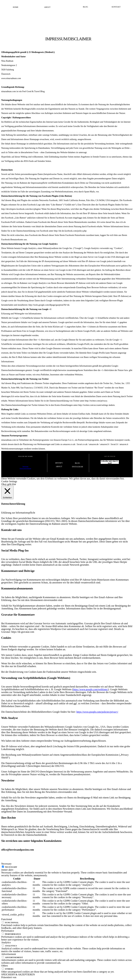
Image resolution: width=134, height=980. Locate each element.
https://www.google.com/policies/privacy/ (97, 712)
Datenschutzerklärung (25, 468)
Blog (86, 7)
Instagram (77, 467)
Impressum (26, 466)
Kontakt (116, 7)
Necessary (11, 867)
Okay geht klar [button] (9, 484)
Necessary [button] (6, 864)
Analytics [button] (6, 942)
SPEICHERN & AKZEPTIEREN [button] (18, 974)
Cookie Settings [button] (9, 481)
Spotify (59, 463)
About (47, 7)
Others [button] (5, 966)
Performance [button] (8, 931)
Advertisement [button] (9, 954)
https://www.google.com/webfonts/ (91, 689)
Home (16, 7)
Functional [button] (7, 919)
